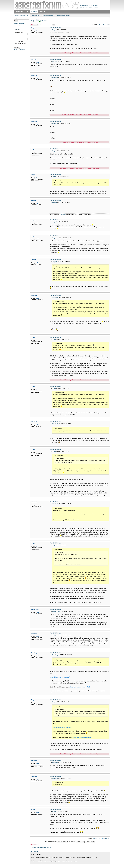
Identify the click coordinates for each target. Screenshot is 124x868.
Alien (41, 22)
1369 (37, 612)
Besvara (34, 25)
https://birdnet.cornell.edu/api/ (60, 677)
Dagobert (55, 238)
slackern (55, 61)
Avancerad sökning (19, 23)
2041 (37, 656)
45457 (38, 62)
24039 (38, 813)
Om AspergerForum (21, 15)
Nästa (107, 839)
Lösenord (17, 37)
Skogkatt (55, 77)
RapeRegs (55, 655)
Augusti (55, 202)
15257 (38, 239)
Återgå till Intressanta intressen (41, 848)
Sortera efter (76, 842)
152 (37, 203)
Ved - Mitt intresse (39, 20)
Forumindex (35, 15)
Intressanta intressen (63, 15)
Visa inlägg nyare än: (57, 842)
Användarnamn (19, 32)
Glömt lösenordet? (19, 49)
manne (54, 812)
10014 (38, 78)
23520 (38, 636)
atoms (45, 22)
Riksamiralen (56, 611)
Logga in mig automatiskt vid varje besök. (20, 43)
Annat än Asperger (47, 15)
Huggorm (55, 635)
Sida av (102, 24)
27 (37, 31)
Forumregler (17, 25)
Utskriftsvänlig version (109, 17)
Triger (54, 30)
